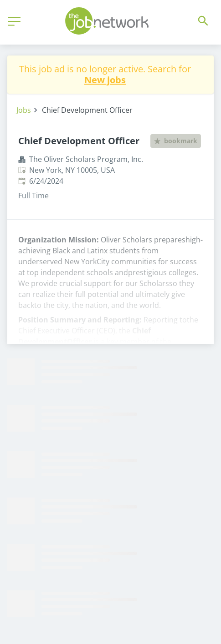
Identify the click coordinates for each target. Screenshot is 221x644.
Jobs (24, 110)
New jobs (105, 80)
